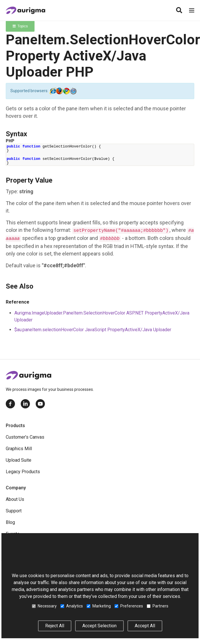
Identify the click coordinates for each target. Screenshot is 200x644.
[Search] (179, 10)
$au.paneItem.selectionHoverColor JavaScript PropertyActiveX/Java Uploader (93, 330)
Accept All (145, 626)
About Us (15, 499)
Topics (20, 26)
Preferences (129, 606)
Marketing (99, 606)
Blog (10, 522)
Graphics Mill (19, 449)
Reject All (55, 626)
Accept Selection (99, 626)
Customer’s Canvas (25, 437)
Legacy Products (23, 472)
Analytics (72, 606)
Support (14, 511)
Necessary (44, 606)
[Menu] (192, 10)
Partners (158, 606)
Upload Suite (19, 460)
